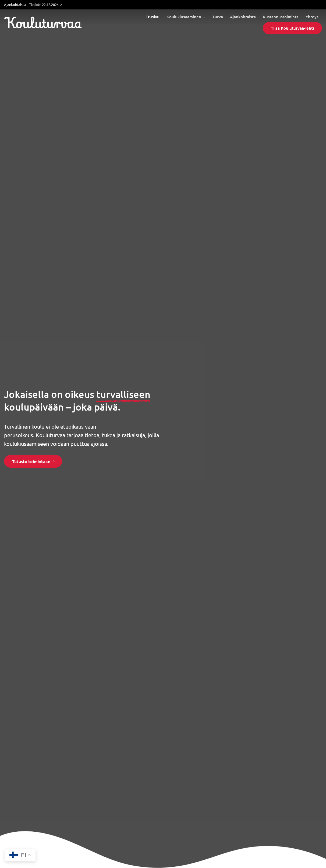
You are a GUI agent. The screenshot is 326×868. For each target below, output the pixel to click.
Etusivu (153, 17)
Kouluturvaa (43, 23)
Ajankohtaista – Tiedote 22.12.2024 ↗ (33, 4)
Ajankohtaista (243, 17)
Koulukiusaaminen (186, 17)
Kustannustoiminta (281, 17)
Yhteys (312, 17)
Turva (218, 17)
